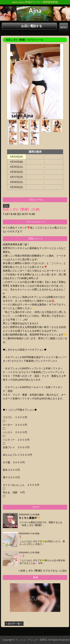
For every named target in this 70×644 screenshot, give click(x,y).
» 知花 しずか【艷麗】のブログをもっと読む (43, 571)
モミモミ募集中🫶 (29, 518)
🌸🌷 (22, 556)
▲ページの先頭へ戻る (56, 632)
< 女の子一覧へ (14, 624)
